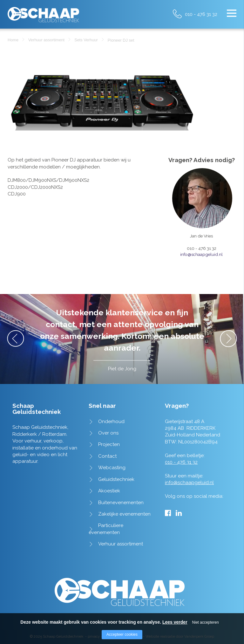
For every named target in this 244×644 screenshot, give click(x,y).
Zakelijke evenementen (124, 514)
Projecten (109, 444)
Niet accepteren (206, 622)
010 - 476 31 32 (201, 14)
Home (13, 40)
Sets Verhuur (86, 40)
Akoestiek (109, 491)
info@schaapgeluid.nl (201, 254)
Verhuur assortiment (46, 40)
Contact (107, 456)
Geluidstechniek (116, 479)
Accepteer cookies (122, 634)
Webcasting (112, 468)
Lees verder (175, 622)
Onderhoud (111, 421)
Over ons (108, 433)
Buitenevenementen (121, 503)
